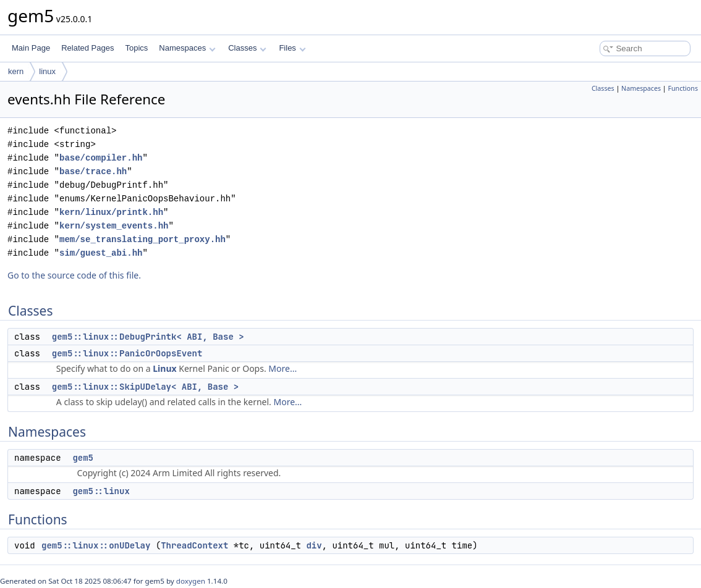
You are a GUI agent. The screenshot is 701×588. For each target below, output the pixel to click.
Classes (247, 48)
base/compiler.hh (101, 158)
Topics (136, 48)
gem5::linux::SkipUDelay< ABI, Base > (145, 387)
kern (16, 71)
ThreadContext (194, 545)
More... (283, 368)
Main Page (31, 48)
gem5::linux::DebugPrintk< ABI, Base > (148, 337)
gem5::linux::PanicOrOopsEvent (127, 353)
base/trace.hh (93, 171)
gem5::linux (101, 491)
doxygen (191, 581)
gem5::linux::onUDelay (96, 545)
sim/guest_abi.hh (101, 253)
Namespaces (187, 48)
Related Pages (87, 48)
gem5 (83, 458)
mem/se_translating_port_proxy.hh (142, 239)
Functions (683, 88)
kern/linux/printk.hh (111, 212)
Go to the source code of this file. (74, 275)
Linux (164, 368)
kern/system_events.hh (114, 226)
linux (47, 71)
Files (292, 48)
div (314, 545)
